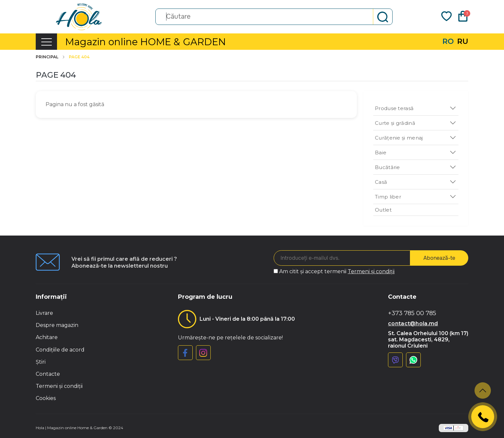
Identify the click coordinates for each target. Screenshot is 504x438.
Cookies (46, 398)
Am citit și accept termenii (337, 271)
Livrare (44, 313)
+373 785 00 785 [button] (412, 313)
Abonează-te (439, 258)
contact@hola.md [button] (413, 324)
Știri (41, 362)
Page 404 (79, 57)
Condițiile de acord (60, 350)
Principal (51, 57)
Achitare (47, 337)
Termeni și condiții (371, 271)
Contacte (48, 374)
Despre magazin (57, 325)
